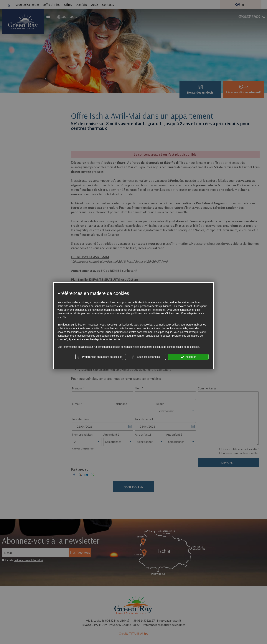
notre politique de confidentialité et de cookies (173, 347)
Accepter (188, 357)
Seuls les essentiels (146, 357)
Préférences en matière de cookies (99, 357)
